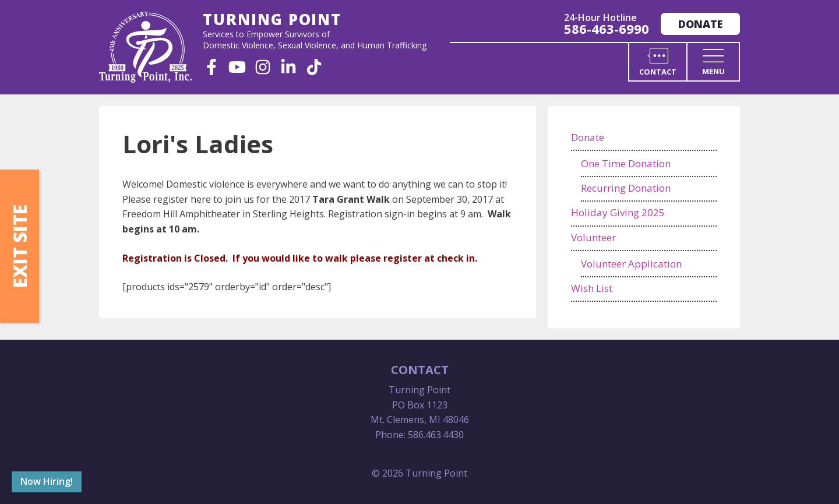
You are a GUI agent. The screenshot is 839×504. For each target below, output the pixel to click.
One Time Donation (626, 163)
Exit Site (20, 246)
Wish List (592, 288)
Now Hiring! (47, 481)
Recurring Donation (626, 188)
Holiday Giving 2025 (618, 212)
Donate (700, 24)
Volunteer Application (631, 264)
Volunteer (593, 237)
